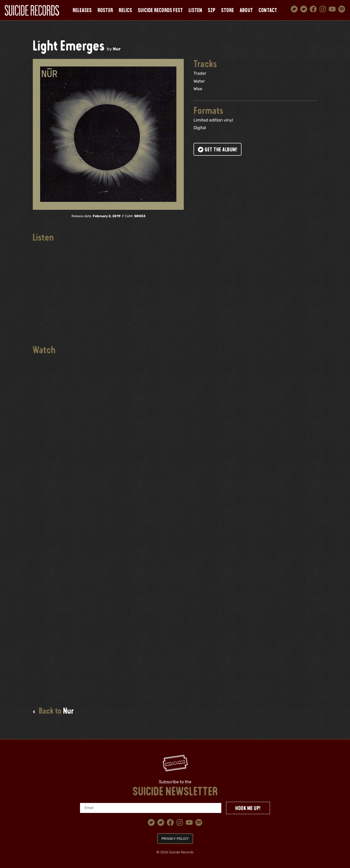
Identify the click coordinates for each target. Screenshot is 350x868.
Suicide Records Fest (160, 10)
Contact (268, 10)
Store (227, 10)
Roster (105, 10)
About (246, 10)
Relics (125, 10)
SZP (212, 10)
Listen (195, 10)
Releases (82, 10)
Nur (117, 49)
